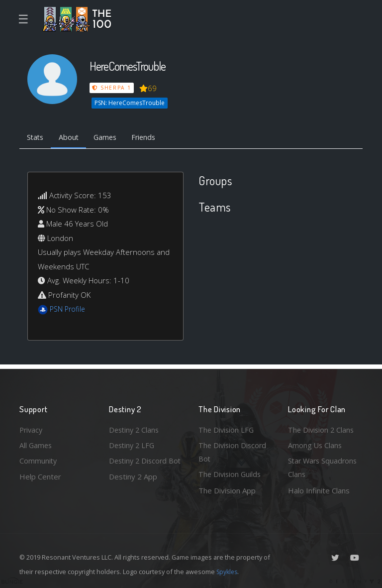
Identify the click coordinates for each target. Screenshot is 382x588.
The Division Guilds (231, 474)
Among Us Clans (316, 444)
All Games (36, 444)
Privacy (32, 428)
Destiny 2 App (133, 490)
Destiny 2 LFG (133, 444)
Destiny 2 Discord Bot (140, 467)
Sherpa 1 (112, 88)
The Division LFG (227, 428)
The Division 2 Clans (322, 428)
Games (110, 137)
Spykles (228, 572)
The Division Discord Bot (234, 451)
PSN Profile (69, 310)
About (71, 137)
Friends (150, 137)
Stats (36, 137)
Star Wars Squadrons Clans (324, 467)
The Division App (227, 490)
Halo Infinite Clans (319, 490)
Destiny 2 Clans (135, 428)
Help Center (40, 476)
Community (39, 460)
